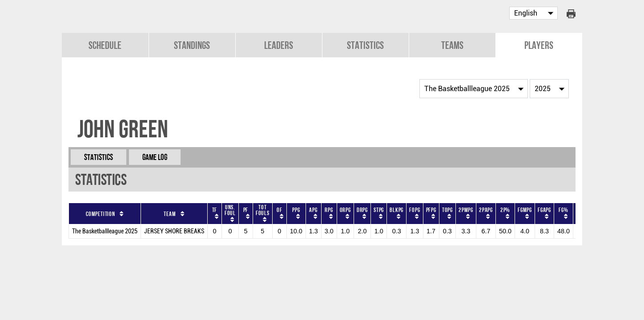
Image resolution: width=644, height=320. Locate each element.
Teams (452, 45)
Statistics (365, 45)
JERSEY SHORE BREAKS (174, 231)
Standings (192, 45)
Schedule (105, 45)
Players (539, 45)
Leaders (279, 45)
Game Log (155, 157)
